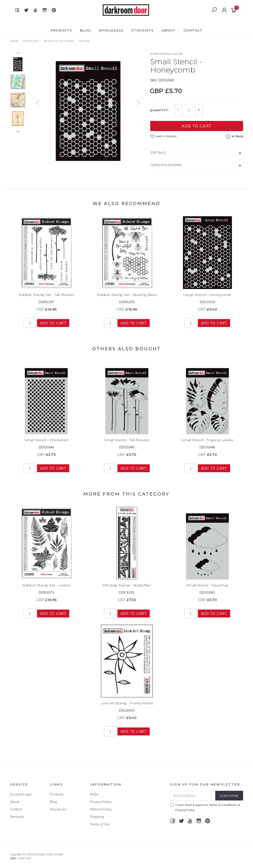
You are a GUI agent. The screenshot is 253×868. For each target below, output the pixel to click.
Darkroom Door (167, 54)
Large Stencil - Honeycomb (207, 299)
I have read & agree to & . (205, 807)
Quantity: (159, 110)
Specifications (166, 165)
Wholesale (111, 30)
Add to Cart (197, 126)
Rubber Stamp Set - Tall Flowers (46, 299)
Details (159, 152)
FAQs (94, 794)
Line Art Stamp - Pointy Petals (127, 707)
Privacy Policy (101, 802)
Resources (58, 809)
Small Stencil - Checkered (46, 444)
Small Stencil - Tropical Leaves (207, 444)
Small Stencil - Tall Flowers (127, 444)
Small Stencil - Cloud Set (207, 589)
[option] (88, 106)
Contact (193, 30)
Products (61, 30)
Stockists (143, 30)
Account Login (21, 794)
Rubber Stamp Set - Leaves (46, 589)
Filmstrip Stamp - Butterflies (127, 589)
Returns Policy (101, 809)
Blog (85, 30)
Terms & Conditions (223, 805)
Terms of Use (100, 824)
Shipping (97, 817)
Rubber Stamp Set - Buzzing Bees (127, 299)
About (169, 30)
